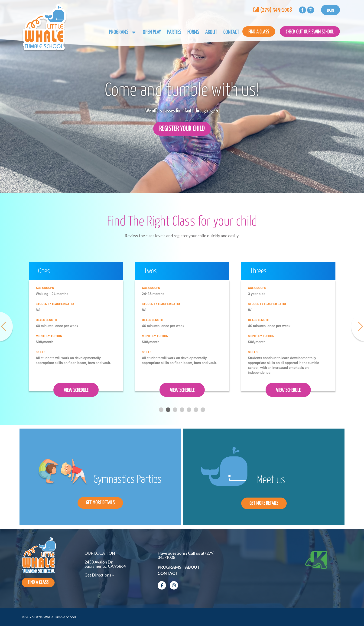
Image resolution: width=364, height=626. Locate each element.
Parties (174, 32)
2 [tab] (168, 410)
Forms (193, 32)
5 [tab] (189, 410)
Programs (123, 32)
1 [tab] (161, 410)
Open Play (152, 32)
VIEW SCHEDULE (76, 390)
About (211, 32)
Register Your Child (182, 129)
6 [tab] (196, 410)
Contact (231, 32)
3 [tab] (175, 410)
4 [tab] (182, 410)
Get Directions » (99, 575)
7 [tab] (203, 410)
